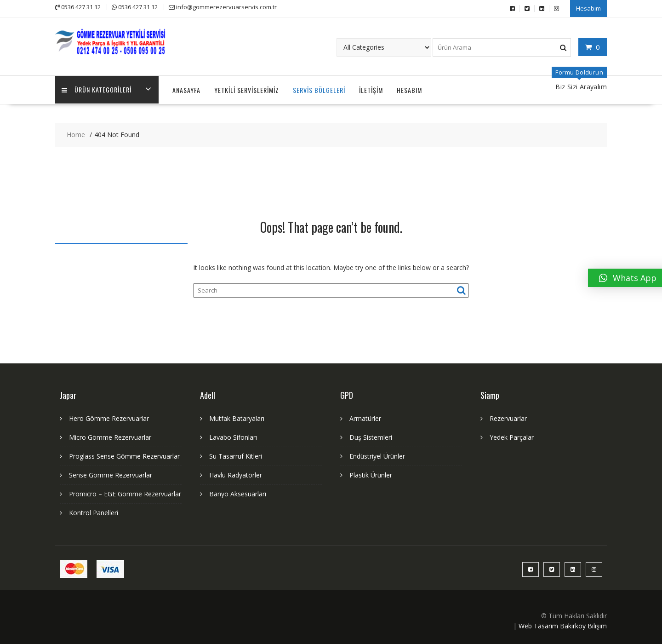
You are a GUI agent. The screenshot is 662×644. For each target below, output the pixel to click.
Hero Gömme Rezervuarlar (109, 417)
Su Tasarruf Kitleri (236, 455)
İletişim (371, 89)
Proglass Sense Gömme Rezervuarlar (124, 455)
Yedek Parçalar (512, 436)
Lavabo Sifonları (233, 436)
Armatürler (365, 417)
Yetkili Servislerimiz (247, 89)
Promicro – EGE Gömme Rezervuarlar (125, 493)
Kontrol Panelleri (94, 512)
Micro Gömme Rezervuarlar (110, 436)
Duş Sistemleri (371, 436)
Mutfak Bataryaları (237, 417)
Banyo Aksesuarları (238, 493)
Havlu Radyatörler (236, 474)
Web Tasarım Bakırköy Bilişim (563, 625)
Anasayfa (186, 89)
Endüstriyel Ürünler (377, 455)
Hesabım (588, 8)
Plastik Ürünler (371, 474)
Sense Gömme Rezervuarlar (111, 474)
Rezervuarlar (508, 417)
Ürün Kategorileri (97, 89)
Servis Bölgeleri (319, 89)
